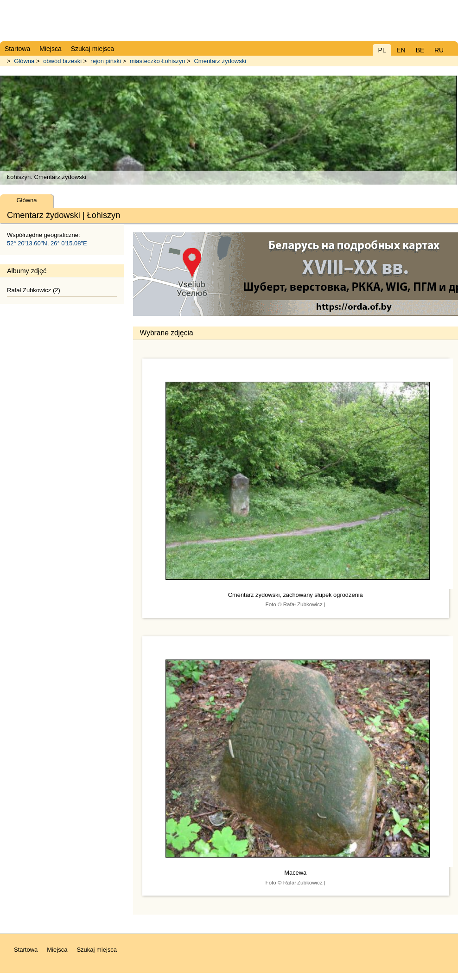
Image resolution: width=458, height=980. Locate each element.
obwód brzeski (62, 61)
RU (439, 50)
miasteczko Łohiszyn (158, 61)
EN (401, 50)
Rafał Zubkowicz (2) (34, 290)
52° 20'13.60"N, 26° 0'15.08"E (47, 243)
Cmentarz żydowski (220, 61)
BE (420, 50)
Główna (24, 61)
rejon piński (106, 61)
